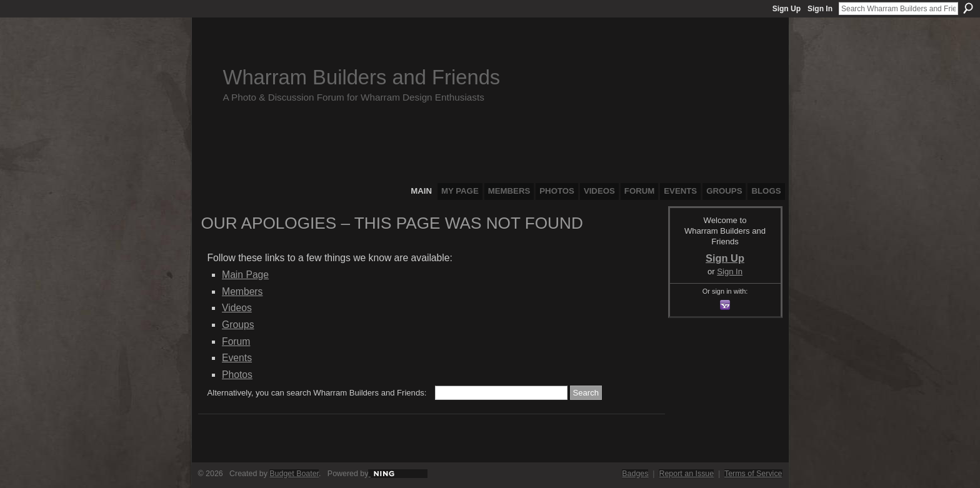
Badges (635, 474)
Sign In (820, 9)
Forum (236, 341)
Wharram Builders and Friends (362, 77)
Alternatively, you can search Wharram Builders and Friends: (317, 393)
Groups (238, 325)
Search (968, 8)
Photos (237, 375)
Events (237, 358)
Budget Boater (294, 474)
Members (242, 291)
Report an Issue (686, 474)
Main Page (245, 275)
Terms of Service (753, 474)
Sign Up (787, 9)
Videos (237, 308)
